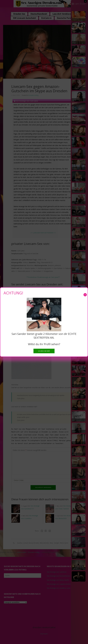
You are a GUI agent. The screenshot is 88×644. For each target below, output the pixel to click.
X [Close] (85, 295)
